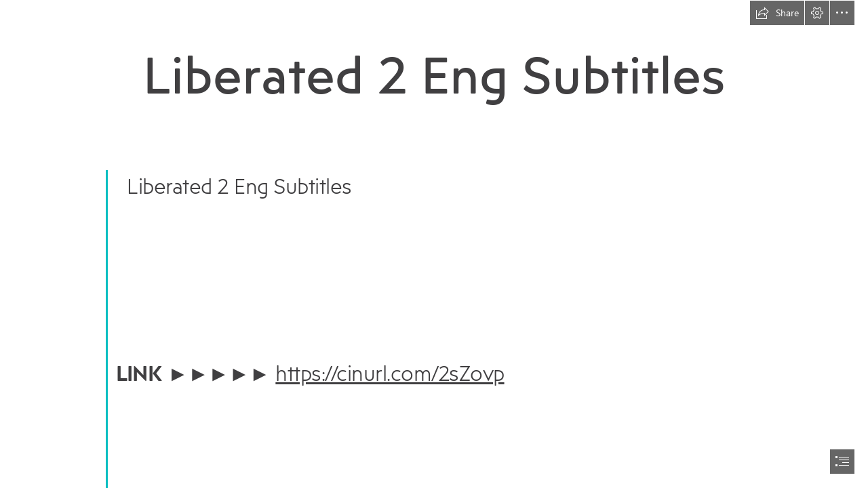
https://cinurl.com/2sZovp (390, 372)
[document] (434, 244)
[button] (777, 13)
